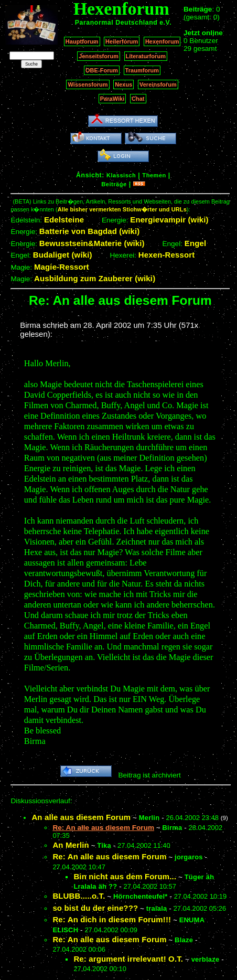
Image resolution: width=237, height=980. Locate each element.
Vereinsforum (158, 84)
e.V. (165, 23)
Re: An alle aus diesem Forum (109, 856)
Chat (138, 99)
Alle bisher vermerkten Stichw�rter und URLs (122, 209)
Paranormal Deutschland (116, 23)
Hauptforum (82, 41)
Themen (154, 175)
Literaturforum (146, 56)
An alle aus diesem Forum (81, 817)
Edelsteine (64, 220)
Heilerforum (122, 41)
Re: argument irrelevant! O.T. (128, 959)
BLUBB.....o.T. (79, 896)
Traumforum (142, 70)
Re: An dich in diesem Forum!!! (112, 919)
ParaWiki (112, 99)
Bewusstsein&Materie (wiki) (92, 243)
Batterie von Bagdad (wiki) (90, 231)
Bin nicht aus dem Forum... (125, 876)
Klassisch (121, 175)
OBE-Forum (102, 70)
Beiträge (114, 184)
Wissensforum (88, 84)
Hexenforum (162, 41)
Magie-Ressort (62, 267)
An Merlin (71, 845)
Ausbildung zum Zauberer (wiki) (95, 278)
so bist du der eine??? (95, 908)
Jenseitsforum (99, 56)
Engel (195, 243)
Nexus (123, 84)
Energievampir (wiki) (169, 220)
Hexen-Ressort (167, 255)
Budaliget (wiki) (63, 255)
